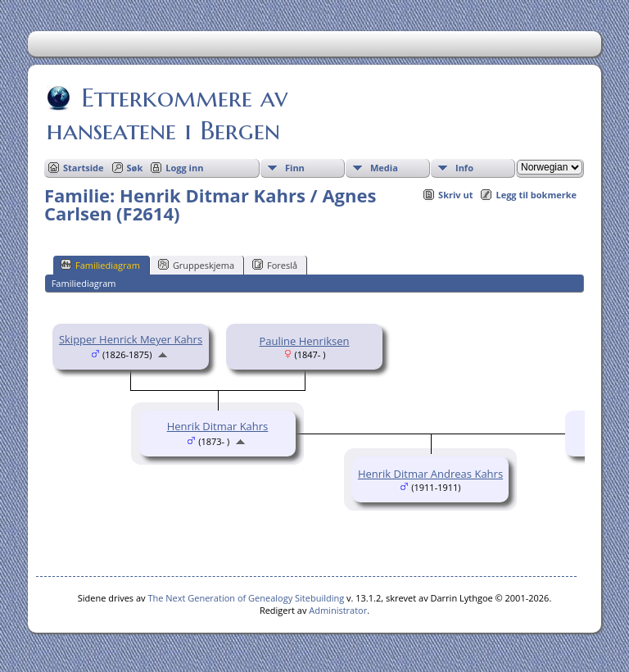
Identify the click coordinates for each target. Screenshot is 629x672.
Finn (295, 168)
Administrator (338, 610)
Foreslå (275, 265)
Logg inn (184, 168)
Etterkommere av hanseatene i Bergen (167, 114)
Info (464, 168)
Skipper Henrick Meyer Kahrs (131, 339)
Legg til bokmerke (536, 195)
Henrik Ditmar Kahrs (218, 426)
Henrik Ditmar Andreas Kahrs (430, 474)
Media (384, 168)
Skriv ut (455, 195)
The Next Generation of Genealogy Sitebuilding (246, 598)
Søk (135, 168)
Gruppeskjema (196, 265)
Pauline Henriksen (305, 341)
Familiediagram (100, 265)
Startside (84, 168)
